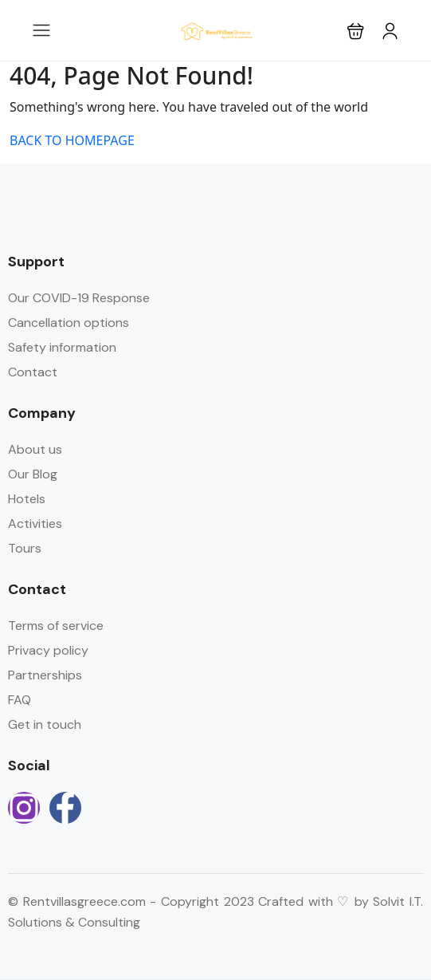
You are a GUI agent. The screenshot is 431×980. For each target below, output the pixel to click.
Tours (25, 548)
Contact (33, 372)
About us (35, 449)
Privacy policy (48, 650)
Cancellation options (69, 323)
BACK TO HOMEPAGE (72, 140)
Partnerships (45, 675)
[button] (356, 31)
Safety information (62, 347)
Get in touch (45, 724)
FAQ (20, 700)
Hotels (27, 499)
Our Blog (33, 474)
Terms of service (56, 626)
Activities (35, 523)
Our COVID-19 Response (79, 298)
